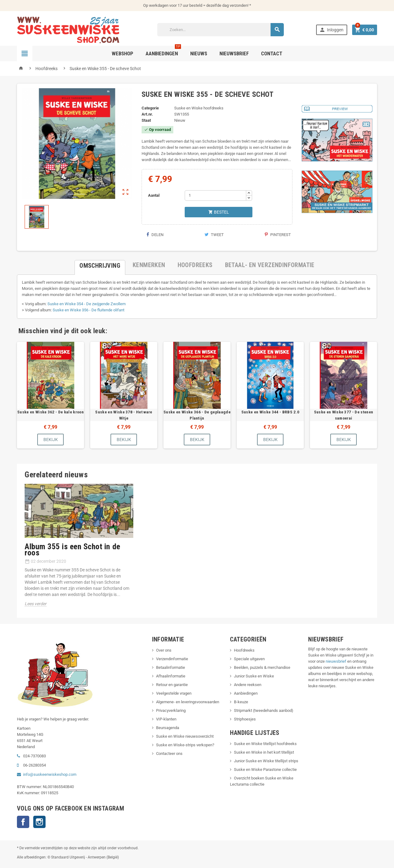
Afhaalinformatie (171, 676)
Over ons (164, 650)
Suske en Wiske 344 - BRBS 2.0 (270, 412)
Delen (155, 235)
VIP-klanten (166, 719)
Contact (272, 53)
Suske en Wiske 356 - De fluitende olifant (88, 310)
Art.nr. (147, 114)
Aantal (154, 195)
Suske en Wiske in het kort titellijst (264, 752)
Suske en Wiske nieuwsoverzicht (185, 736)
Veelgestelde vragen (174, 693)
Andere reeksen (248, 685)
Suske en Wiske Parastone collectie (265, 769)
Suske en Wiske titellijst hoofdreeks (265, 744)
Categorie (150, 108)
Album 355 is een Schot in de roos (72, 550)
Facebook (23, 822)
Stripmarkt (243, 710)
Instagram (39, 822)
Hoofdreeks (244, 650)
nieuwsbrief (336, 661)
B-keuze (241, 702)
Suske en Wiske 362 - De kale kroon (50, 412)
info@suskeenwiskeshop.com (50, 774)
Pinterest (278, 235)
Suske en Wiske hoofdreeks (199, 108)
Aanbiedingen (246, 693)
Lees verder (36, 604)
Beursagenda (168, 728)
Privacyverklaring (171, 710)
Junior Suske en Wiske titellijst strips (266, 761)
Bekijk (51, 440)
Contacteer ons (169, 754)
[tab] (100, 265)
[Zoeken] (221, 30)
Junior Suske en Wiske (254, 676)
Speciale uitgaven (249, 659)
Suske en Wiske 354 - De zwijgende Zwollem (86, 304)
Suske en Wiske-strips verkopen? (185, 745)
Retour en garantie (172, 685)
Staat (146, 120)
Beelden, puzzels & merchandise (262, 667)
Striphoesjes (245, 719)
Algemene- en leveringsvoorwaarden (188, 702)
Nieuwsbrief (234, 53)
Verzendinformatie (172, 659)
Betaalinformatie (171, 667)
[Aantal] (215, 195)
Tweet (214, 235)
